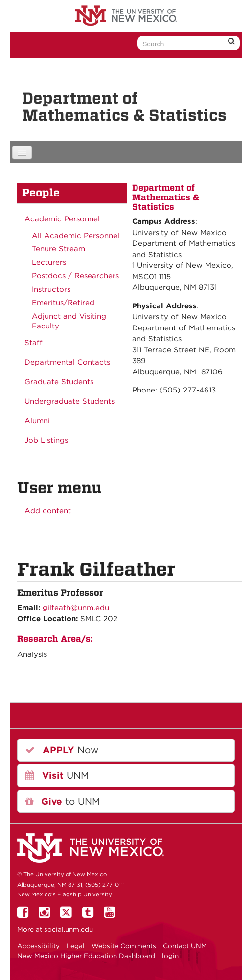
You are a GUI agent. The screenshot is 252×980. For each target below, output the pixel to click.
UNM (57, 775)
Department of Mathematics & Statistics (124, 107)
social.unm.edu (69, 929)
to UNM (63, 801)
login (170, 956)
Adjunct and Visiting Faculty (69, 321)
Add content (48, 511)
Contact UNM (185, 946)
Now (62, 750)
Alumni (37, 421)
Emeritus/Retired (63, 303)
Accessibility (38, 946)
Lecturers (49, 262)
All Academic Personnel (76, 236)
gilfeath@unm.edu (76, 608)
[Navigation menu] (22, 152)
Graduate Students (59, 382)
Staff (34, 343)
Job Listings (46, 440)
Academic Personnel (62, 219)
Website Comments (124, 946)
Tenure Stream (58, 249)
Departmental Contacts (67, 362)
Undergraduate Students (69, 401)
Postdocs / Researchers (75, 276)
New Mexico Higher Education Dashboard (86, 956)
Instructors (51, 289)
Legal (76, 946)
